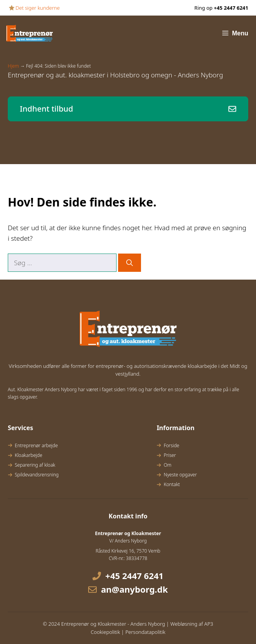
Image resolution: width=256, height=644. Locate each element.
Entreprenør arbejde (36, 445)
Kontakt (172, 484)
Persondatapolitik (145, 632)
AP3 (209, 624)
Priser (170, 455)
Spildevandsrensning (37, 475)
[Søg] (130, 263)
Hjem (13, 66)
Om (167, 465)
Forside (171, 445)
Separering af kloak (35, 465)
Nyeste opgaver (180, 475)
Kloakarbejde (29, 455)
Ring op (221, 8)
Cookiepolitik (105, 632)
